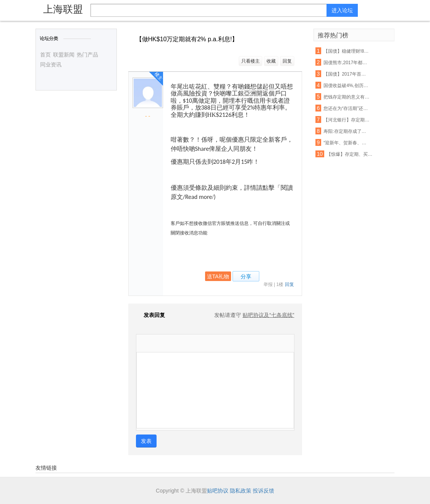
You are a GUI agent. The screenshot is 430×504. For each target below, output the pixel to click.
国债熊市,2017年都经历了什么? (347, 63)
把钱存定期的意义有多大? (347, 97)
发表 (146, 441)
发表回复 (150, 315)
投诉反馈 (263, 491)
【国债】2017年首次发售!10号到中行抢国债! (347, 74)
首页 (45, 55)
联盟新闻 (64, 55)
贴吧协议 (218, 491)
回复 (287, 61)
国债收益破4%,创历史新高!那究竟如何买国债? (347, 86)
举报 (268, 284)
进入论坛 (342, 10)
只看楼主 (251, 61)
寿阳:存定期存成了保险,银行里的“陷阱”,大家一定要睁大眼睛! (347, 131)
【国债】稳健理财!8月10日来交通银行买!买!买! (347, 51)
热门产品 (87, 55)
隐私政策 (241, 491)
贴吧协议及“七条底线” (268, 315)
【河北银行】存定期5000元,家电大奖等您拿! (347, 120)
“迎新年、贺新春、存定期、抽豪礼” (347, 143)
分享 (246, 276)
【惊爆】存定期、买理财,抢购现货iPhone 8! (350, 154)
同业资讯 (51, 65)
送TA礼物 (218, 276)
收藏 (271, 61)
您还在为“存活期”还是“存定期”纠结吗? (347, 108)
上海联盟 (63, 9)
